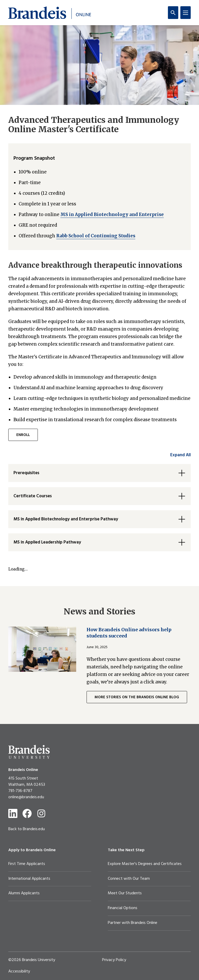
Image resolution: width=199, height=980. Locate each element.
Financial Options (123, 908)
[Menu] (186, 13)
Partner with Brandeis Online (133, 923)
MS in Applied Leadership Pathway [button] (47, 542)
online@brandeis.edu (26, 797)
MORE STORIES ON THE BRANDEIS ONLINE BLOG (137, 697)
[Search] (173, 13)
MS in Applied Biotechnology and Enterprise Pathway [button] (66, 519)
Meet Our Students (125, 893)
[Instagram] (41, 813)
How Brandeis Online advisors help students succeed (129, 633)
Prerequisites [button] (26, 473)
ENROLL (23, 435)
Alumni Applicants (24, 893)
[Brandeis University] (29, 752)
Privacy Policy (114, 960)
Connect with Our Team (129, 879)
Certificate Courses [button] (33, 496)
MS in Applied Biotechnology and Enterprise (112, 214)
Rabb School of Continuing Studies (96, 236)
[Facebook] (27, 813)
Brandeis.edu (34, 829)
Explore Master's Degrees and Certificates (145, 864)
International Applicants (29, 879)
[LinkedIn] (13, 813)
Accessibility (19, 971)
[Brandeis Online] (50, 13)
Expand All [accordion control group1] (180, 455)
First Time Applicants (27, 864)
